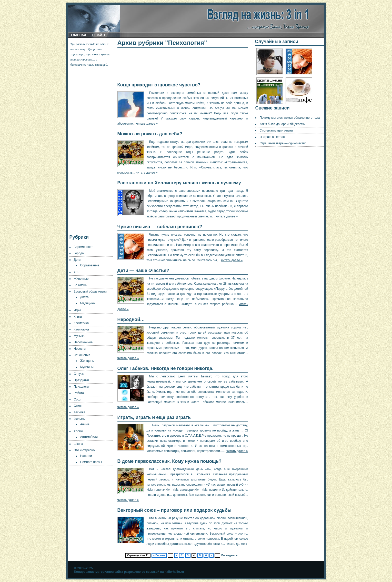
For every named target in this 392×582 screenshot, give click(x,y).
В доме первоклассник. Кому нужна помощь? (169, 461)
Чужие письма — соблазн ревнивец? (160, 227)
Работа (79, 393)
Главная (79, 35)
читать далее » (147, 124)
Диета (84, 297)
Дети (77, 260)
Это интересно (84, 450)
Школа (78, 444)
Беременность (84, 247)
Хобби (78, 431)
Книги (78, 317)
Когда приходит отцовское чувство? (159, 85)
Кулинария (82, 329)
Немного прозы (91, 462)
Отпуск (79, 374)
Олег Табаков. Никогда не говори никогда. (165, 368)
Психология (82, 387)
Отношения (82, 355)
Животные (81, 279)
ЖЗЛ (77, 272)
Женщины (87, 361)
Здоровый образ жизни (90, 292)
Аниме (85, 424)
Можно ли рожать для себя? (150, 134)
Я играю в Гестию (272, 137)
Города (79, 253)
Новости (80, 349)
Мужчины (87, 367)
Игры (77, 310)
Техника (80, 412)
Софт (78, 399)
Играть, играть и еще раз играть (154, 417)
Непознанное (83, 342)
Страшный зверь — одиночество (283, 143)
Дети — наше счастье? (143, 270)
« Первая (159, 555)
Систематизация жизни (276, 131)
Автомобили (89, 437)
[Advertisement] (91, 151)
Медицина (88, 303)
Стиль (78, 406)
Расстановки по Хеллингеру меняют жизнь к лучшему (179, 183)
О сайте (99, 35)
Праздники (81, 380)
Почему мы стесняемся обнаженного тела (290, 118)
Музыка (79, 336)
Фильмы (80, 419)
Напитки (86, 456)
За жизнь (80, 285)
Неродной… (131, 319)
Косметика (81, 323)
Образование (90, 265)
